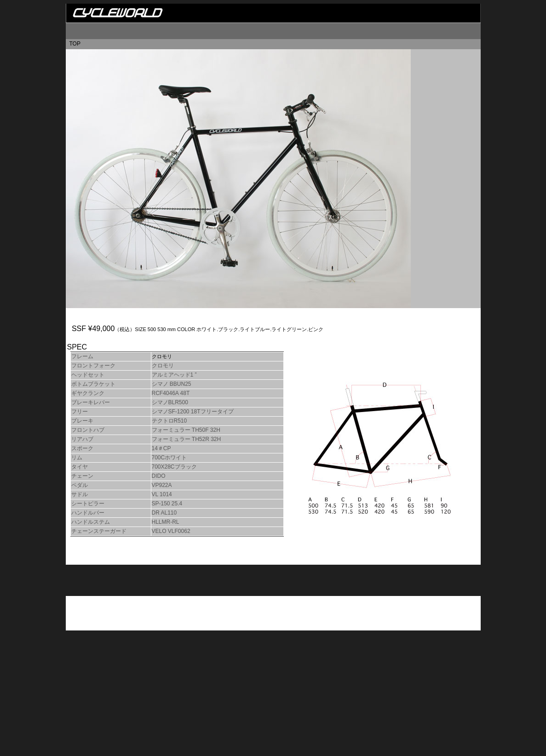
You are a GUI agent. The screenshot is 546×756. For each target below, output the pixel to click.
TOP (75, 44)
